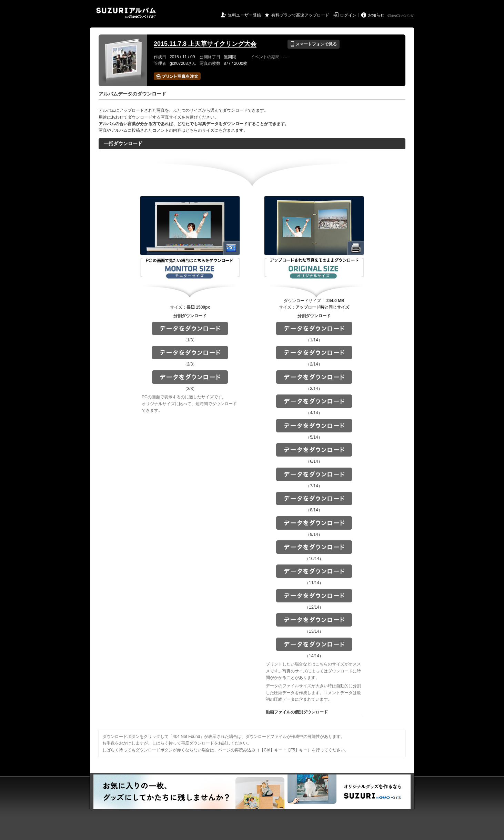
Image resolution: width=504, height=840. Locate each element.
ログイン (348, 15)
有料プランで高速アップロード (300, 15)
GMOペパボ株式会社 (401, 16)
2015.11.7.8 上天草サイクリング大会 (205, 44)
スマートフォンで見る (314, 44)
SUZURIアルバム (126, 13)
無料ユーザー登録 (244, 15)
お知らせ (376, 15)
